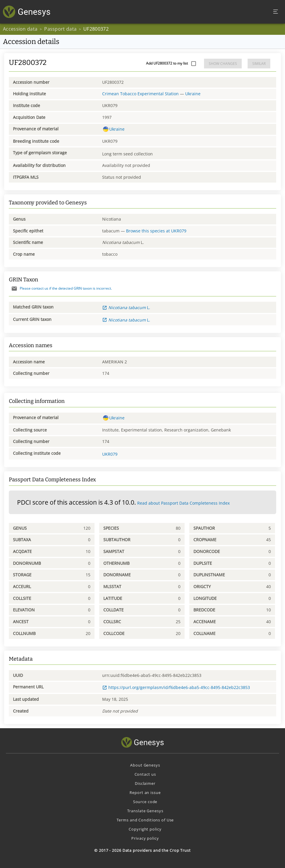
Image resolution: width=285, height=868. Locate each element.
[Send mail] (14, 289)
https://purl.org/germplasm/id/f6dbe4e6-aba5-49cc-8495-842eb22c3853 (176, 687)
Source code (145, 802)
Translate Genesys (145, 811)
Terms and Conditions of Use (145, 820)
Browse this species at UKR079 (156, 231)
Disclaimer (145, 783)
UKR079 (110, 454)
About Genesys (145, 765)
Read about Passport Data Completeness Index (183, 503)
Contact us (145, 774)
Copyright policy (145, 829)
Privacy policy (145, 838)
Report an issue (145, 792)
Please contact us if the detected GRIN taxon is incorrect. (60, 288)
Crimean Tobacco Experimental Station (140, 94)
